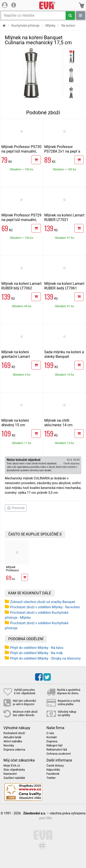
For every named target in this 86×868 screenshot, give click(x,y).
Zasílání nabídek (14, 778)
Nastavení (10, 774)
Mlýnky (50, 26)
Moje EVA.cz (12, 766)
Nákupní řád (55, 746)
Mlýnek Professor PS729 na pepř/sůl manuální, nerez (21, 220)
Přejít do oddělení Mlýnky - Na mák (36, 653)
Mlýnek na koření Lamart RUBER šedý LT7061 (64, 286)
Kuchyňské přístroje (25, 26)
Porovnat (16, 508)
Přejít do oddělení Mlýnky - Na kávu (37, 648)
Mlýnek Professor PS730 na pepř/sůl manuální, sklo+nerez (21, 151)
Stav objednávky (14, 770)
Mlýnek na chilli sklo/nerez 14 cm (58, 423)
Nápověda (53, 770)
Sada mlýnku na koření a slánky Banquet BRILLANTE (64, 357)
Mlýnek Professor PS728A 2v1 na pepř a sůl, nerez (62, 151)
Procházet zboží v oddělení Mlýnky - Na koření (45, 607)
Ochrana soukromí (59, 754)
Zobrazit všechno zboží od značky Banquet (43, 602)
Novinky (9, 746)
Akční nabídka (13, 741)
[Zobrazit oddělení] (80, 16)
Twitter (51, 778)
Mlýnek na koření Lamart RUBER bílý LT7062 (21, 286)
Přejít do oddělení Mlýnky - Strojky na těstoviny (45, 658)
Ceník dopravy (72, 464)
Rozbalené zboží (14, 733)
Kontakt (52, 737)
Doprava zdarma (14, 750)
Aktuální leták (12, 737)
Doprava (52, 741)
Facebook (53, 774)
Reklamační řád (57, 750)
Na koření (68, 26)
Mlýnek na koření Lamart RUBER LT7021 (64, 217)
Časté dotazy (55, 766)
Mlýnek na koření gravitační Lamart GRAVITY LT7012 (16, 357)
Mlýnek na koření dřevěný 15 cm (15, 423)
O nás (50, 733)
